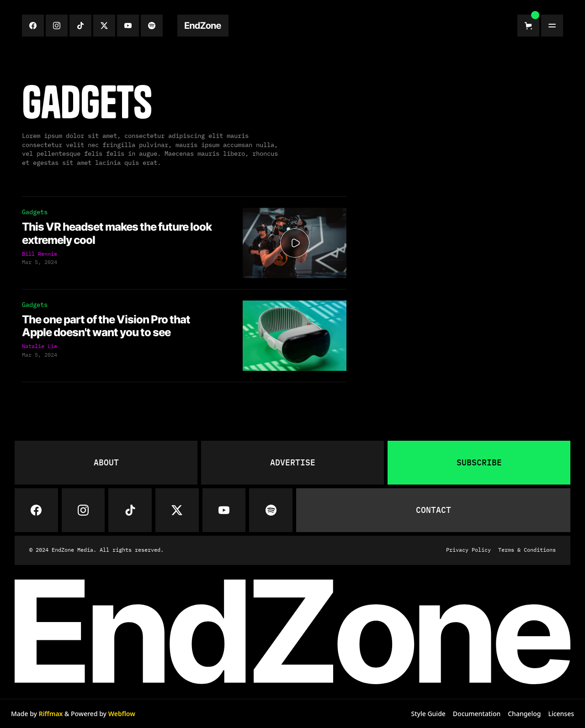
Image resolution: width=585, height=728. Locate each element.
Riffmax (51, 714)
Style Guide (428, 714)
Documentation (477, 714)
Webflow (122, 714)
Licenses (561, 714)
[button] (528, 26)
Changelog (524, 714)
